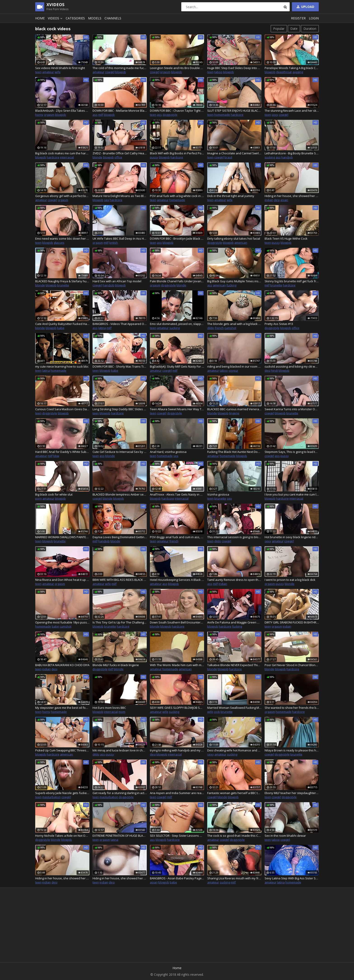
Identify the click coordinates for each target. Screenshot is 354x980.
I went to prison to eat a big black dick (290, 580)
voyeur (233, 371)
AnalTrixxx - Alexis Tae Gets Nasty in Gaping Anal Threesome (177, 494)
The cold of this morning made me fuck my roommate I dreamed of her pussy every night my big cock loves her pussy (120, 68)
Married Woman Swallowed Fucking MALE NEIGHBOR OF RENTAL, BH (234, 708)
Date (294, 29)
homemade (222, 115)
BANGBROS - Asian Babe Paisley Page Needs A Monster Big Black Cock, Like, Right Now (177, 878)
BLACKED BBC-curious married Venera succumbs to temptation (234, 409)
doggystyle (170, 115)
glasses (59, 243)
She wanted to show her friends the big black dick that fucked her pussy (292, 708)
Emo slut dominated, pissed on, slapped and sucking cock (177, 324)
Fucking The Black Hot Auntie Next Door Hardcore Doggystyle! (234, 452)
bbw (56, 456)
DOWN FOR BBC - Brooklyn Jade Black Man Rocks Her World (177, 239)
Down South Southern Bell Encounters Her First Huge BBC (177, 622)
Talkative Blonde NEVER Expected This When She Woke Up (234, 665)
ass (95, 115)
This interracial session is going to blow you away (234, 537)
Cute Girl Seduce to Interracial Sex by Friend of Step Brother (120, 452)
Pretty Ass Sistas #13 (279, 324)
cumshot (230, 328)
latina (102, 328)
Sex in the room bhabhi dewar (285, 836)
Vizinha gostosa (218, 494)
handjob (287, 157)
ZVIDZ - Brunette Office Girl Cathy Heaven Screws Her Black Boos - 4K (120, 153)
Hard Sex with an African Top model (117, 281)
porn (38, 498)
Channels (113, 18)
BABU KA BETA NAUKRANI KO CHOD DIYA (62, 665)
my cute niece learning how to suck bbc (62, 366)
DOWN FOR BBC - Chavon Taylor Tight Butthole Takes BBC (177, 111)
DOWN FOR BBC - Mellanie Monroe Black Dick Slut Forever (120, 111)
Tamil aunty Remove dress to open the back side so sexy (234, 580)
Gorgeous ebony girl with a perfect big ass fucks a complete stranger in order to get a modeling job (62, 196)
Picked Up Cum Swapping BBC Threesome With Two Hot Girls (62, 750)
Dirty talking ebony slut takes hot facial (234, 239)
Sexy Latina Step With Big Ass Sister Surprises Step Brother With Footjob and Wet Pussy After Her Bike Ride (292, 878)
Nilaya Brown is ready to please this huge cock (292, 750)
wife (58, 72)
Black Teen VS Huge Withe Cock (286, 239)
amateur (48, 72)
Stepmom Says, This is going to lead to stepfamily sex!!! (292, 452)
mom (122, 712)
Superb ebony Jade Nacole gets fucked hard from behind (62, 793)
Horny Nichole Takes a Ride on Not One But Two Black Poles (62, 836)
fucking (231, 285)
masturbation (51, 797)
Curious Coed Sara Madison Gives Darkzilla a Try (62, 409)
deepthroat (284, 72)
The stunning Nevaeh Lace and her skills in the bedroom (292, 111)
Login (314, 18)
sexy (275, 115)
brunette (63, 285)
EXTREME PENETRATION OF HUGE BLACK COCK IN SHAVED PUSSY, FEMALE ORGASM (120, 836)
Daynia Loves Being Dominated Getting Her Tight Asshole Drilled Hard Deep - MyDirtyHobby (120, 537)
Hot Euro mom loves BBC (109, 708)
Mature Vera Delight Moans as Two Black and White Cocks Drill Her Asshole (120, 196)
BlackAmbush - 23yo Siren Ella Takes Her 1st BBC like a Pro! (62, 111)
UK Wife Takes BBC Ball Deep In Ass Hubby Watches (120, 239)
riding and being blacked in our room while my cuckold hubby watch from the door (234, 366)
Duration (310, 29)
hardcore (237, 115)
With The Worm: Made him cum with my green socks (177, 665)
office (118, 157)
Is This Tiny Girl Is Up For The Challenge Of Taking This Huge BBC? (120, 622)
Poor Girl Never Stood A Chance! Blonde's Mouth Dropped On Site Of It (292, 665)
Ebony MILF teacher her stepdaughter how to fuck (292, 793)
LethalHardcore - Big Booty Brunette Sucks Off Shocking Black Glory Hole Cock (292, 153)
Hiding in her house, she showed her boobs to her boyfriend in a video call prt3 (62, 878)
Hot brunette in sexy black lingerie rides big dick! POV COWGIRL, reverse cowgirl (292, 537)
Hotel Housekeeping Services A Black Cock (177, 580)
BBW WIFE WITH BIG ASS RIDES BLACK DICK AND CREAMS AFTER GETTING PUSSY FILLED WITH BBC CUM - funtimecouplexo (120, 580)
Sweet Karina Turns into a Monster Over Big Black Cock (292, 409)
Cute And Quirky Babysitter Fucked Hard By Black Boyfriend (62, 324)
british (114, 243)
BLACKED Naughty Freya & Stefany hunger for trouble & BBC (62, 281)
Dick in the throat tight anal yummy (231, 196)
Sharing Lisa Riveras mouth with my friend (234, 878)
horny (39, 115)
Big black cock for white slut (54, 494)
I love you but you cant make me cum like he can (292, 494)
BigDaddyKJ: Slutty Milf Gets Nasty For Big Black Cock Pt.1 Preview (177, 366)
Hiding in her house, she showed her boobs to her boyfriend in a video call (120, 878)
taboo (218, 72)
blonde (97, 157)
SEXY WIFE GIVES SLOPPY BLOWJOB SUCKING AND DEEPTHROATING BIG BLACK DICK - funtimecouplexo (177, 708)
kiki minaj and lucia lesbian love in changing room (120, 750)
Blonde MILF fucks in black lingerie (116, 665)
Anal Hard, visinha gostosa (168, 452)
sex (107, 200)
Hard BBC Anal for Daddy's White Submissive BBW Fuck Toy (62, 452)
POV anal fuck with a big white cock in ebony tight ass (177, 196)
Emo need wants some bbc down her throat (62, 239)
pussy (154, 157)
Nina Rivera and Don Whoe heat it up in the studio (62, 580)
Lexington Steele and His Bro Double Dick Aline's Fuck (177, 68)
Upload (305, 7)
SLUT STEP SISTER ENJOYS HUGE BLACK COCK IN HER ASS (234, 111)
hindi (275, 371)
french (219, 328)
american (241, 243)
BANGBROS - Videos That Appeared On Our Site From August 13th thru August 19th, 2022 (120, 324)
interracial (67, 157)
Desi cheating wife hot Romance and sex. (234, 750)
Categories (75, 18)
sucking (270, 157)
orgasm (165, 72)
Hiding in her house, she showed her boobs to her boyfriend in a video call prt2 (292, 196)
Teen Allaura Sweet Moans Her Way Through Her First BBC (177, 409)
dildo (211, 328)
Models (95, 18)
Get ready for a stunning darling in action (120, 793)
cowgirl (110, 72)
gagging (298, 72)
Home (40, 18)
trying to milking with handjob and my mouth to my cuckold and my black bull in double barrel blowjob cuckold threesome (177, 750)
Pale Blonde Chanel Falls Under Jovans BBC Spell (177, 281)
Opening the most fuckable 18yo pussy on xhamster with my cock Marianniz (62, 622)
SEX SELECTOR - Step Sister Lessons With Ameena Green (177, 836)
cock (217, 712)
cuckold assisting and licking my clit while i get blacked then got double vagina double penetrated (292, 366)
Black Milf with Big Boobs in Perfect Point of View (177, 153)
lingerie (234, 413)
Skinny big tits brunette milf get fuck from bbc (292, 281)
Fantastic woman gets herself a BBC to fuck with (234, 793)
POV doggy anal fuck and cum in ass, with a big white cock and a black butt (177, 537)
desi (277, 200)
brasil (228, 157)
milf (101, 115)
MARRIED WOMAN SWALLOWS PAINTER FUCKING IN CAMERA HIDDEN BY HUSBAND (62, 537)
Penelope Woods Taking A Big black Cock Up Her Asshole (292, 68)
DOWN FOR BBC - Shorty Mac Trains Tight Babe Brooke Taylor (120, 366)
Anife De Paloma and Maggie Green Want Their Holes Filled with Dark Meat (234, 622)
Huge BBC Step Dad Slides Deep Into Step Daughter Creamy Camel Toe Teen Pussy (234, 68)
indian (269, 200)
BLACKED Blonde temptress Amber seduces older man (120, 494)
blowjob (121, 72)
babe (61, 328)
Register (298, 18)
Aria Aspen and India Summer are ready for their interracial (177, 793)
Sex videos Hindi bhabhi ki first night (60, 68)
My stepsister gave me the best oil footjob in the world (62, 708)
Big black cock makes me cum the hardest (62, 153)
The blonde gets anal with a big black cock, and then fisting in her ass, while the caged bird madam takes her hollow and (234, 324)
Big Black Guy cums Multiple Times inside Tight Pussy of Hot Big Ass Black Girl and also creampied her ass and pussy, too (234, 281)
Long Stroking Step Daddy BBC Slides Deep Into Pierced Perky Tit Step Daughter (120, 409)
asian (284, 200)
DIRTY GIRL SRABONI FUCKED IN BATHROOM (292, 622)
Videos (56, 18)
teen (38, 72)
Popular (279, 29)
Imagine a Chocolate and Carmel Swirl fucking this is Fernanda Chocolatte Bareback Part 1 (234, 153)
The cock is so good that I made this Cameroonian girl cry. (234, 836)
